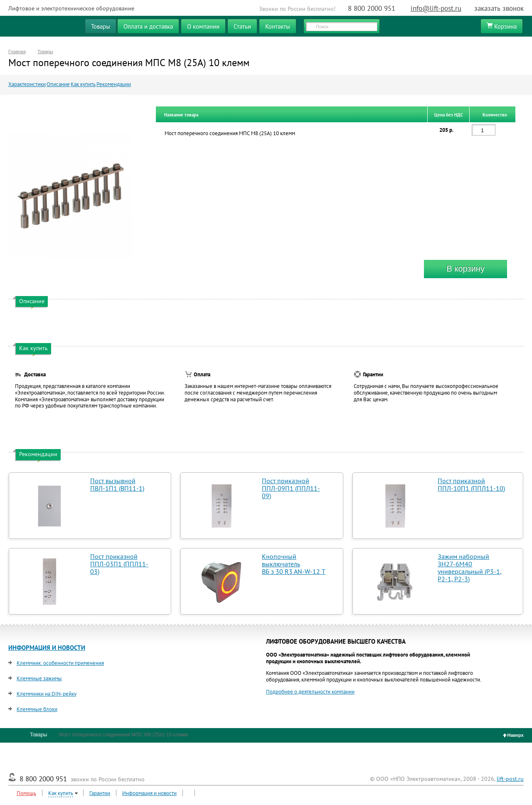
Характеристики (27, 84)
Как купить (83, 84)
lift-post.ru (510, 779)
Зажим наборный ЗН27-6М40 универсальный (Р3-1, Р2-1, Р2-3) (470, 568)
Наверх (514, 735)
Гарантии (100, 793)
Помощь (26, 793)
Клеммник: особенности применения (60, 663)
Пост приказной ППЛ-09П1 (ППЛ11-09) (291, 488)
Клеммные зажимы (39, 678)
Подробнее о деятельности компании (310, 692)
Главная (17, 52)
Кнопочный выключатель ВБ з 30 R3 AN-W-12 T (294, 564)
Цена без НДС (449, 115)
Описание (58, 84)
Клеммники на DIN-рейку (47, 694)
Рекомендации (114, 84)
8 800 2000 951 (372, 8)
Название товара (181, 115)
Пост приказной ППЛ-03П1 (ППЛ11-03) (119, 564)
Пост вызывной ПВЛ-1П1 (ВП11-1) (117, 484)
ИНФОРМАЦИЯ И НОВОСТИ (47, 648)
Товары (45, 52)
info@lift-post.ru (436, 8)
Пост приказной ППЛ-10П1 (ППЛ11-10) (471, 484)
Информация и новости (149, 793)
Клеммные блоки (37, 709)
